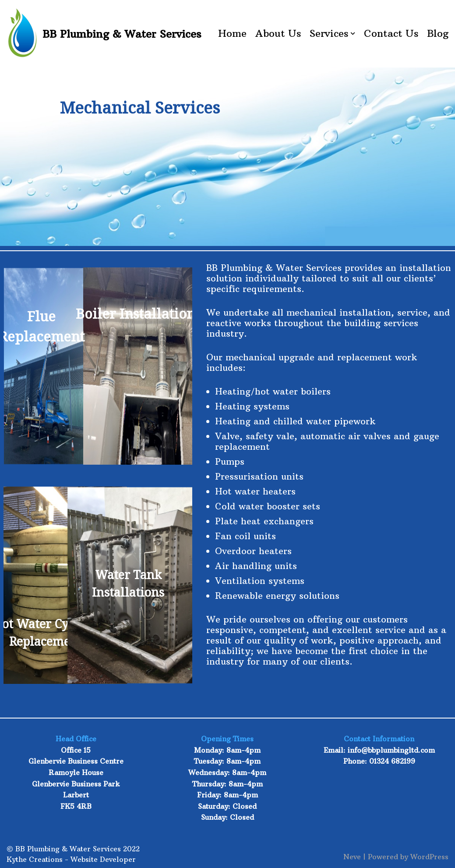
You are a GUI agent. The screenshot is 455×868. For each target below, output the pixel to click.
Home (232, 33)
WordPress (429, 857)
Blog (438, 33)
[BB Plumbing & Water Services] (104, 34)
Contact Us (391, 33)
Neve (352, 857)
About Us (278, 33)
